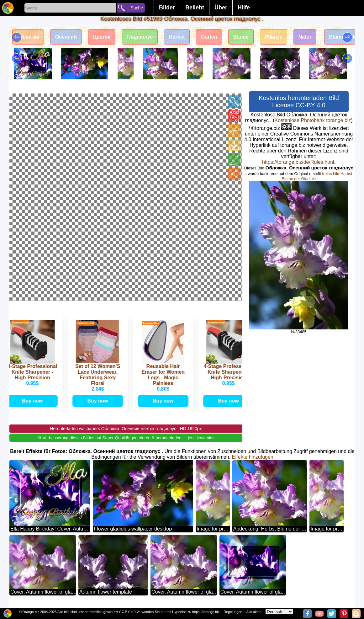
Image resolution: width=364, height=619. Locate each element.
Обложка (28, 37)
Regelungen (233, 612)
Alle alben (254, 612)
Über (221, 8)
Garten (210, 37)
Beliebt (195, 8)
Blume (242, 37)
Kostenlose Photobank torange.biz (313, 120)
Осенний (66, 37)
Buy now (33, 401)
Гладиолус (140, 37)
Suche (137, 8)
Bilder (167, 8)
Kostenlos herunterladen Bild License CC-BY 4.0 (299, 101)
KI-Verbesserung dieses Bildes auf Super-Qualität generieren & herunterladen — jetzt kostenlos (126, 438)
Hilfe (244, 8)
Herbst (178, 37)
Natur (307, 37)
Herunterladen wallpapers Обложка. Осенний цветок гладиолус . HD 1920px (126, 429)
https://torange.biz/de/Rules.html (298, 162)
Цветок (102, 37)
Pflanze (275, 37)
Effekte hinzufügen (253, 457)
